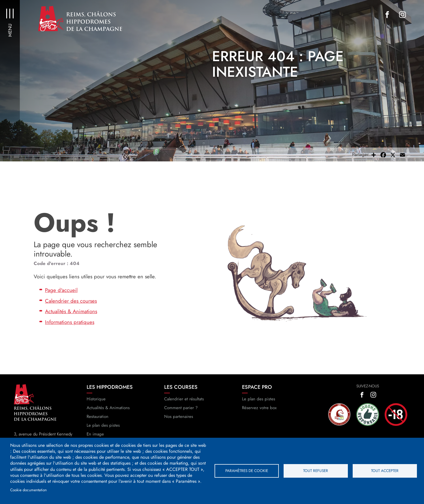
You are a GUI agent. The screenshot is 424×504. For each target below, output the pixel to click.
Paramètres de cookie (247, 471)
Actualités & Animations (71, 311)
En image (95, 434)
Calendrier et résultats (184, 399)
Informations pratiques (70, 322)
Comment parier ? (181, 408)
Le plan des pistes (103, 425)
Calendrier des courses (71, 301)
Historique (96, 399)
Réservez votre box (259, 408)
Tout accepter (385, 471)
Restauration (98, 417)
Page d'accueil (61, 290)
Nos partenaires (179, 417)
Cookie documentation (28, 490)
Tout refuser (316, 471)
